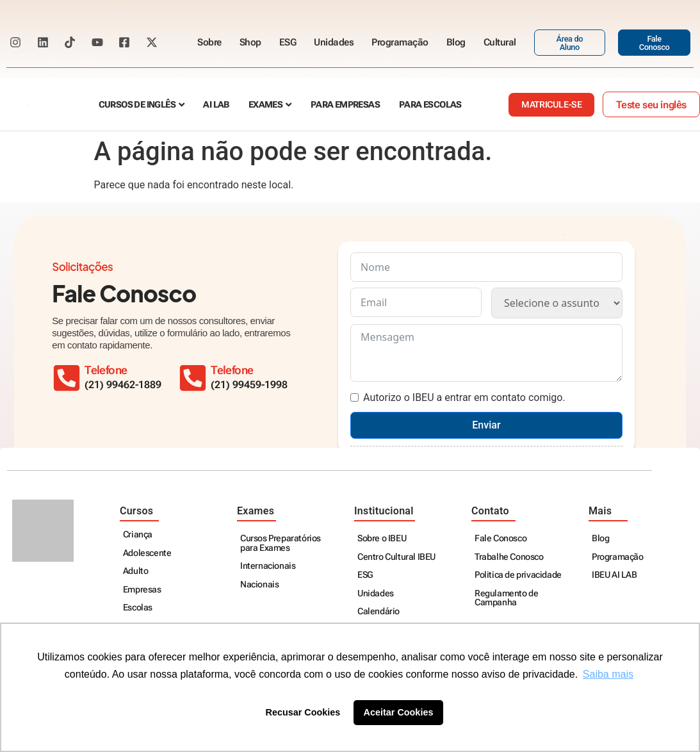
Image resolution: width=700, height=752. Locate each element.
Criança (138, 535)
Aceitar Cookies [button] (399, 712)
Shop (250, 42)
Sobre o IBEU (382, 538)
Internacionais (268, 566)
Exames (265, 105)
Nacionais (259, 584)
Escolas (138, 608)
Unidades (334, 42)
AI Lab (216, 105)
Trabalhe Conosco (509, 557)
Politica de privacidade (518, 575)
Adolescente (147, 553)
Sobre (209, 42)
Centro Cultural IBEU (396, 557)
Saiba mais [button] (608, 674)
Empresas (142, 590)
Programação (400, 42)
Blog (456, 42)
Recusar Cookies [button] (303, 712)
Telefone (232, 370)
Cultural (500, 42)
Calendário (378, 611)
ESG (288, 42)
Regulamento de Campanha (506, 598)
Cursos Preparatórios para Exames (281, 543)
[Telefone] (193, 378)
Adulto (136, 571)
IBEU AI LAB (615, 575)
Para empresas (345, 105)
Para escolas (430, 105)
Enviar (486, 425)
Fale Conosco (501, 538)
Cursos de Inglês (137, 105)
